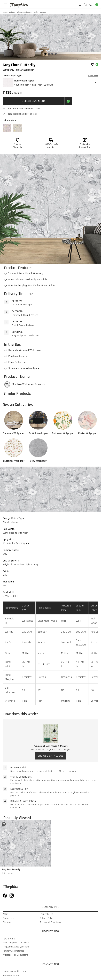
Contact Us (8, 918)
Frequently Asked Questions (16, 947)
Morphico (19, 5)
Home (5, 12)
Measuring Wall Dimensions (16, 943)
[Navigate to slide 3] (52, 54)
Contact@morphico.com (14, 972)
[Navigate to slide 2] (49, 54)
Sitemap (7, 922)
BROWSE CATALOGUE (50, 756)
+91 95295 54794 (11, 976)
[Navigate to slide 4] (56, 54)
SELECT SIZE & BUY (34, 101)
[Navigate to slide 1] (45, 54)
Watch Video (93, 76)
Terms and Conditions (50, 922)
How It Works (9, 939)
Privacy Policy (46, 914)
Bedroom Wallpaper (16, 12)
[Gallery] (50, 37)
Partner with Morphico (13, 951)
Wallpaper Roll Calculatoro (15, 955)
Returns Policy (47, 918)
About (6, 914)
